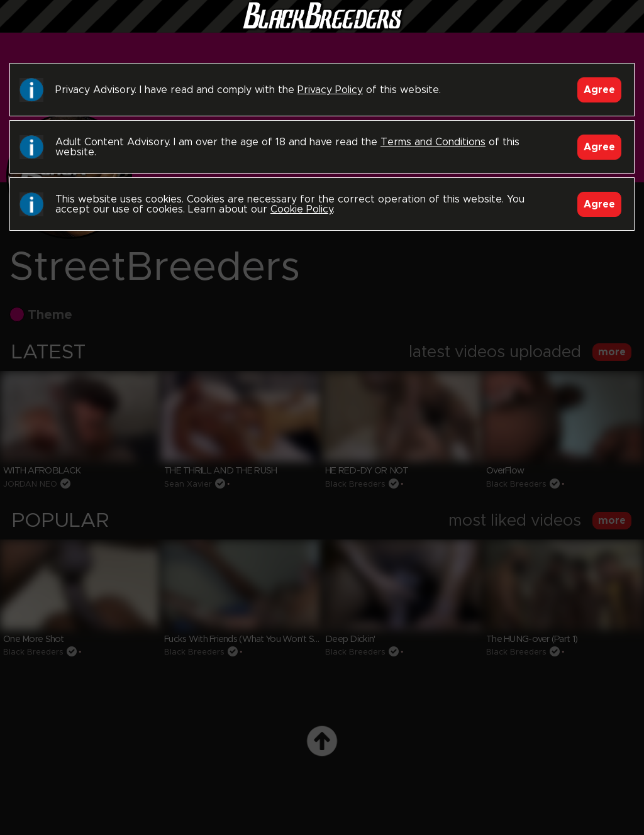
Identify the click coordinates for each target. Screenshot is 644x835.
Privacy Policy (330, 90)
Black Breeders (322, 28)
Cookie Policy (302, 209)
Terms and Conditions (433, 142)
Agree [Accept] (599, 90)
